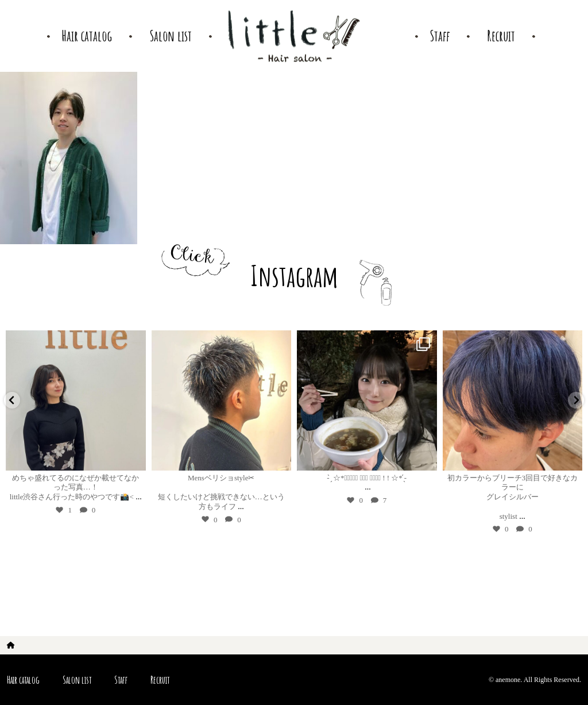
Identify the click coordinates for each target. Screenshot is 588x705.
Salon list (77, 680)
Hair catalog (23, 680)
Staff (121, 680)
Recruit (160, 680)
